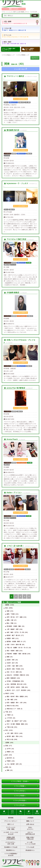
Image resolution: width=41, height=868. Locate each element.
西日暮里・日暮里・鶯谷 (14, 626)
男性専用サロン (11, 850)
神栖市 (9, 752)
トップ (4, 812)
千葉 (7, 712)
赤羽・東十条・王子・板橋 (15, 617)
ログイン (35, 58)
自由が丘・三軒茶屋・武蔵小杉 (16, 675)
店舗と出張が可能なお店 (30, 838)
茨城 (7, 746)
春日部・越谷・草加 (13, 736)
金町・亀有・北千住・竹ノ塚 (15, 632)
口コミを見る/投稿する (20, 99)
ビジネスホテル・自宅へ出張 (11, 843)
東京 (7, 608)
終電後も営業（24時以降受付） (11, 838)
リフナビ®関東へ (26, 786)
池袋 (8, 611)
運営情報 (11, 818)
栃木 (7, 755)
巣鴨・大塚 (10, 620)
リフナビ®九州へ (26, 805)
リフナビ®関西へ (26, 796)
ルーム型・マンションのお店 (30, 843)
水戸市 (9, 749)
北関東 (7, 743)
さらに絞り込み (20, 69)
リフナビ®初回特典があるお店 (11, 854)
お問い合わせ (30, 824)
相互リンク (11, 824)
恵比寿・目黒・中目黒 (13, 669)
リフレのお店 (30, 847)
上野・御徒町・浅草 (13, 629)
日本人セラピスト (30, 828)
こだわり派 (15, 29)
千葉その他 (10, 727)
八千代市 (9, 718)
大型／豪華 (15, 22)
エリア (12, 812)
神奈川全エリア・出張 (13, 709)
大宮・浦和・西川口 (13, 733)
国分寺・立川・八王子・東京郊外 (17, 690)
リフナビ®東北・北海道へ (24, 781)
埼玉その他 (10, 739)
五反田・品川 (11, 663)
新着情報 (37, 812)
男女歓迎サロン (30, 850)
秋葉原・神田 (11, 638)
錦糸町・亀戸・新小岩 (13, 635)
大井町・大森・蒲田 (13, 666)
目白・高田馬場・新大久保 (15, 684)
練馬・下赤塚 (11, 614)
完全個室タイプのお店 (11, 847)
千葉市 (9, 715)
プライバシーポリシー (11, 821)
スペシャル (16, 36)
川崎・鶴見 (10, 700)
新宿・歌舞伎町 (11, 678)
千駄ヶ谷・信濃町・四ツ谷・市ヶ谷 (17, 648)
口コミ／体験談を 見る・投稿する (28, 49)
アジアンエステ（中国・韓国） (11, 828)
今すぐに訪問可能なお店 (30, 833)
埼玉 (7, 730)
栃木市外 (9, 758)
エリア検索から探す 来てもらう (9, 49)
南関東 (7, 605)
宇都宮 (9, 761)
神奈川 (7, 693)
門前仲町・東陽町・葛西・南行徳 (17, 654)
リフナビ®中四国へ (26, 800)
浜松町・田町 (11, 660)
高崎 (8, 770)
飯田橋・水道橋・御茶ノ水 (15, 642)
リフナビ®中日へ (26, 791)
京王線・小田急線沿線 (13, 681)
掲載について (30, 821)
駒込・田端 (10, 623)
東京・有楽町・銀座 (13, 651)
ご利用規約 (30, 818)
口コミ (21, 812)
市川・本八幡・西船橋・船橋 (15, 724)
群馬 (7, 767)
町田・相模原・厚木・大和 (15, 703)
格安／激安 (15, 43)
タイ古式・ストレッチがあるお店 (11, 833)
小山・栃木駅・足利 (13, 764)
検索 (35, 16)
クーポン (29, 812)
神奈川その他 (11, 706)
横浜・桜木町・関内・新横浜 (15, 697)
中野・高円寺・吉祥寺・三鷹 (15, 687)
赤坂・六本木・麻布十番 (14, 645)
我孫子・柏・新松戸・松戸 (15, 721)
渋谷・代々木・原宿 (13, 672)
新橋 (8, 657)
